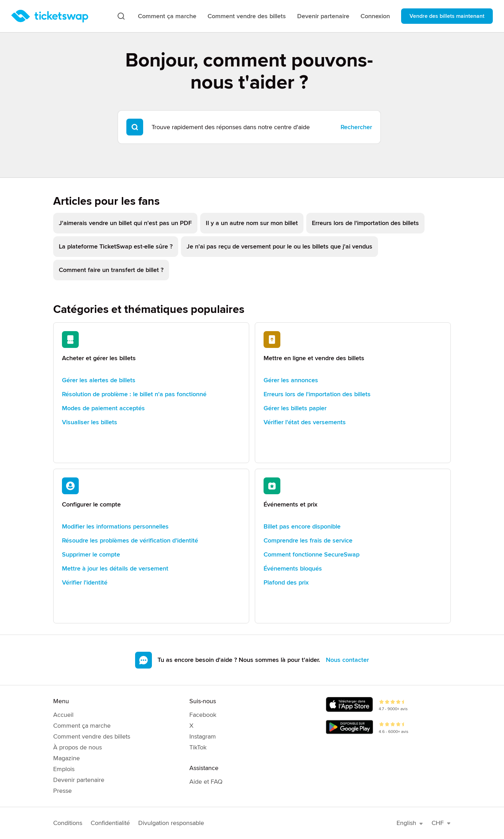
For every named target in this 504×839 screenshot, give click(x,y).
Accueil (63, 715)
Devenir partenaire (323, 16)
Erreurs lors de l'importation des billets (317, 394)
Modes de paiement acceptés (103, 408)
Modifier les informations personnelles (115, 526)
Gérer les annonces (291, 380)
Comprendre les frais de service (308, 540)
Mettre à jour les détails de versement (115, 568)
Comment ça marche (167, 16)
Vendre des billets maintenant (447, 16)
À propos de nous (78, 747)
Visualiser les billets (90, 422)
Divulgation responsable (171, 823)
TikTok (198, 747)
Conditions (68, 823)
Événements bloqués (293, 568)
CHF (441, 823)
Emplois (64, 769)
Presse (62, 791)
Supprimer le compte (91, 554)
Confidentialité (110, 823)
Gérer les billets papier (295, 408)
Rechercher (356, 127)
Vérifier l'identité (85, 582)
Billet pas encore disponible (302, 526)
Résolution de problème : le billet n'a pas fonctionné (134, 394)
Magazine (66, 758)
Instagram (203, 736)
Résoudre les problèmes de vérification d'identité (130, 540)
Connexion (375, 16)
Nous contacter (347, 660)
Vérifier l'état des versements (305, 422)
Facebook (203, 715)
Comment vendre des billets (247, 16)
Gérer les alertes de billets (99, 380)
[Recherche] (121, 16)
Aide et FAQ (206, 782)
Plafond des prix (286, 582)
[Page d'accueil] (50, 16)
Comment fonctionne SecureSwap (311, 554)
